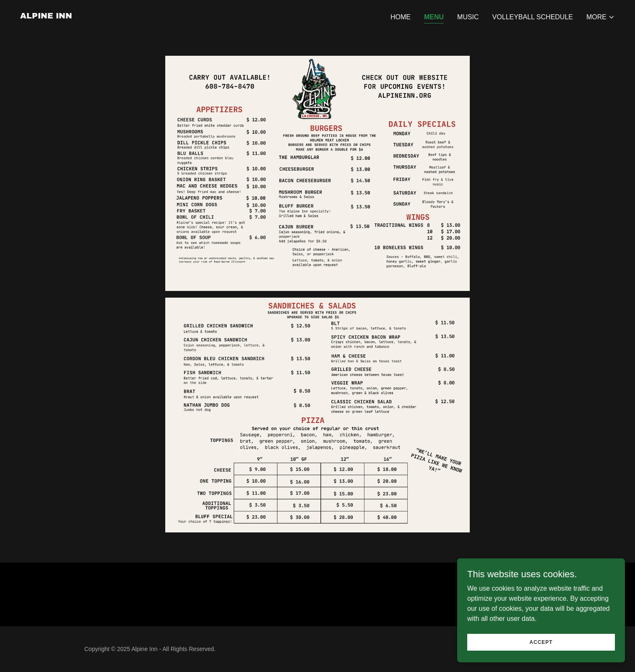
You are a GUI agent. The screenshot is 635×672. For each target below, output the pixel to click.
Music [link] (468, 17)
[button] (601, 17)
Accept (541, 654)
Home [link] (401, 17)
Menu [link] (434, 17)
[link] (46, 16)
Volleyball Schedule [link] (533, 17)
